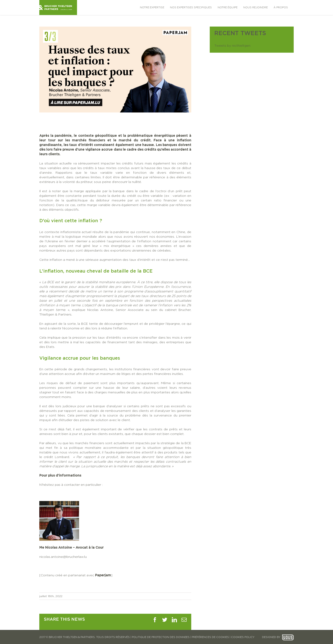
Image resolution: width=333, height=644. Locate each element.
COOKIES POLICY (243, 637)
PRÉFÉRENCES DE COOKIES (210, 637)
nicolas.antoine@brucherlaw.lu (63, 557)
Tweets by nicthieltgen (232, 46)
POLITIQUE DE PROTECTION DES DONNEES (161, 637)
